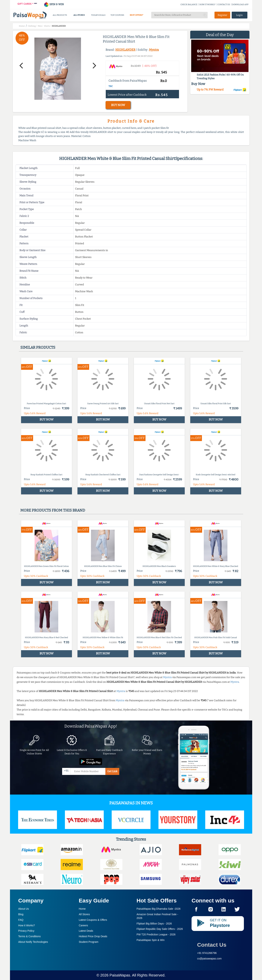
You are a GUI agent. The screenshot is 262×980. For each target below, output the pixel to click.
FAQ (21, 920)
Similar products (38, 347)
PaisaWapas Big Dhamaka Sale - (159, 909)
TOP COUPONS (117, 15)
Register (222, 15)
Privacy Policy (26, 931)
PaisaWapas (120, 975)
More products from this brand (53, 510)
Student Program (89, 942)
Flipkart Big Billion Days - (154, 924)
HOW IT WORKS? (208, 5)
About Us (24, 909)
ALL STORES (79, 15)
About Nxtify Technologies (33, 942)
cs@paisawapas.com (209, 959)
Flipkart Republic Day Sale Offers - (160, 929)
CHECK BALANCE (189, 5)
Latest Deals (86, 931)
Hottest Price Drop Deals (93, 936)
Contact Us (212, 945)
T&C (111, 86)
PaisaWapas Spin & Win (151, 940)
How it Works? (27, 925)
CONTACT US (224, 5)
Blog (21, 914)
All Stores (84, 914)
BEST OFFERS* (137, 15)
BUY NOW (118, 105)
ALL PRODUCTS (60, 15)
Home (82, 909)
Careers (83, 925)
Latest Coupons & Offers (93, 920)
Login (239, 15)
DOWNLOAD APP (240, 5)
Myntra (154, 50)
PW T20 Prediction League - (156, 934)
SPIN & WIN (54, 4)
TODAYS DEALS (98, 15)
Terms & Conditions (29, 936)
